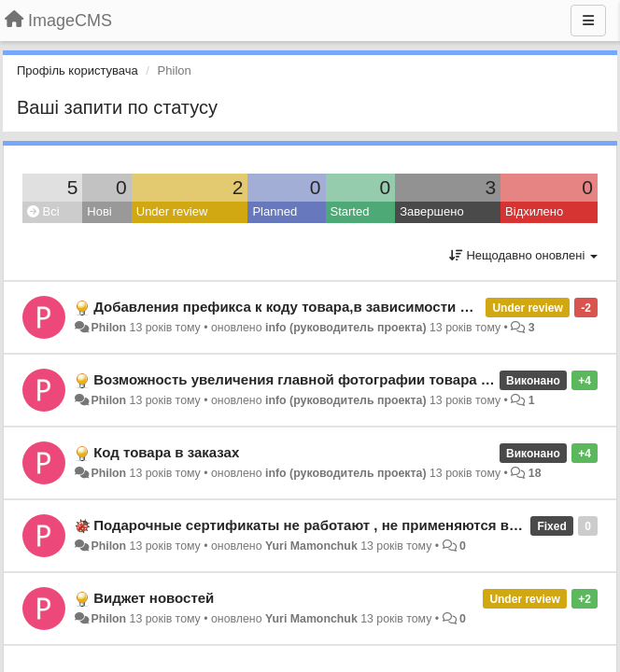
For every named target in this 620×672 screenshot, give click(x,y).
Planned (275, 211)
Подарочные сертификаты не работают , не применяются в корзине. (333, 525)
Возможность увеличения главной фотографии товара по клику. (318, 379)
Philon (108, 328)
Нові (99, 211)
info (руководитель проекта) (346, 328)
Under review (172, 211)
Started (350, 211)
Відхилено (534, 211)
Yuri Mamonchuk (311, 546)
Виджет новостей (154, 598)
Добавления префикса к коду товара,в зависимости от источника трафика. (355, 307)
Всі (43, 211)
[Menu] (588, 21)
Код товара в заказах (166, 452)
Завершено (431, 211)
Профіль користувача (77, 70)
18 (535, 473)
